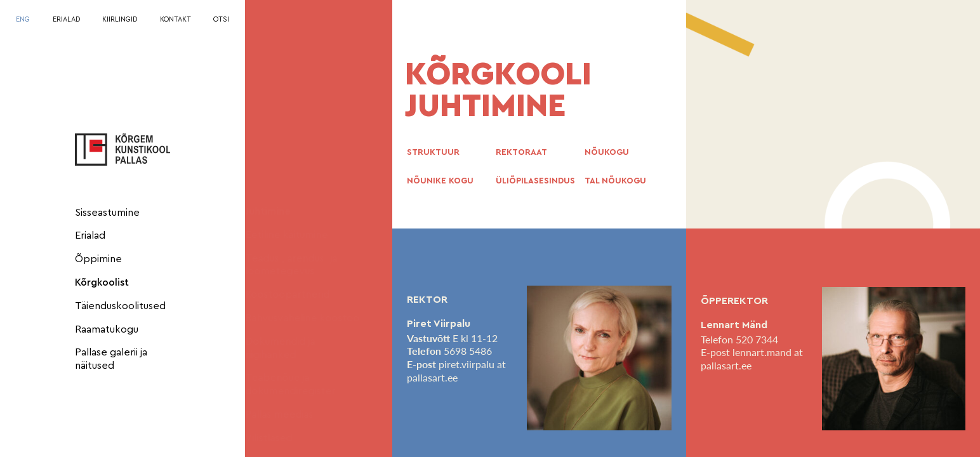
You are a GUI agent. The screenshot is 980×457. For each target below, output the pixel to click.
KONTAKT (175, 19)
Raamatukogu (107, 329)
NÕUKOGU (607, 152)
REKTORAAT (521, 152)
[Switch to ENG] (23, 20)
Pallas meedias (292, 414)
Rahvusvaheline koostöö (315, 318)
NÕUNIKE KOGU (440, 181)
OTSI (221, 19)
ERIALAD (66, 19)
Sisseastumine (107, 213)
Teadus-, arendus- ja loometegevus (304, 265)
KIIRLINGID (120, 19)
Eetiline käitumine (299, 235)
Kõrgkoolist (102, 282)
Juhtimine (280, 211)
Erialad (90, 235)
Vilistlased (281, 438)
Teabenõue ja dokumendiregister (303, 384)
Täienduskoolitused (120, 306)
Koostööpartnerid (300, 295)
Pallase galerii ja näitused (111, 359)
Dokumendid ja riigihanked (293, 348)
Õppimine (98, 259)
